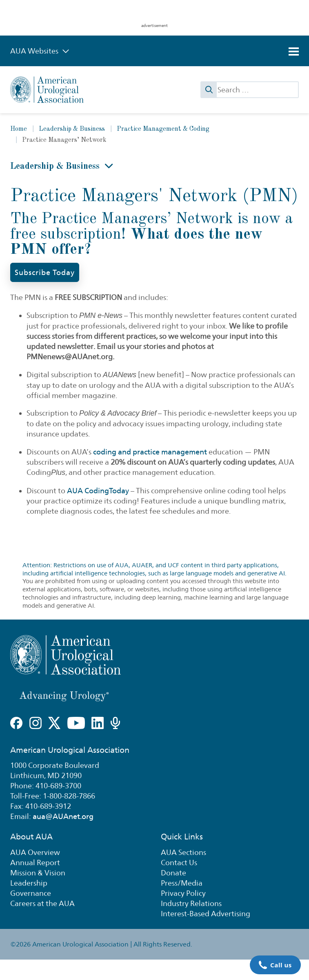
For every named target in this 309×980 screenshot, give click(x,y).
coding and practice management (150, 452)
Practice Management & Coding (163, 129)
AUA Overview (35, 852)
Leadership (29, 883)
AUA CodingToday (98, 491)
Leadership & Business (72, 129)
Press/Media (182, 883)
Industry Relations (191, 903)
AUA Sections (183, 852)
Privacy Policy (183, 893)
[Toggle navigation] (294, 51)
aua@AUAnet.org (63, 816)
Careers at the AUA (42, 903)
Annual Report (35, 863)
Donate (173, 873)
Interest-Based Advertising (206, 914)
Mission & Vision (38, 873)
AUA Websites (40, 51)
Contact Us (179, 863)
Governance (31, 893)
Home (19, 129)
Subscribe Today (45, 272)
